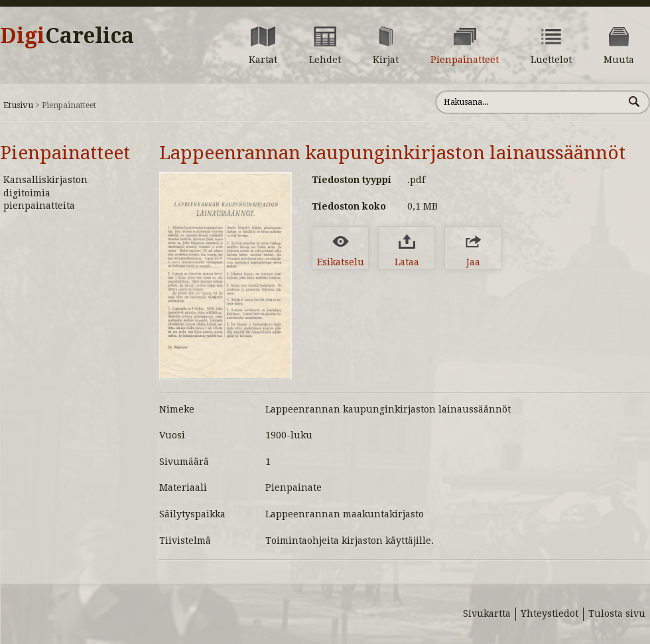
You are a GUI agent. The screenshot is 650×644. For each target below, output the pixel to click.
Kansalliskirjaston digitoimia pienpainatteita (45, 193)
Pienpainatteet (65, 153)
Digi (67, 36)
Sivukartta (487, 613)
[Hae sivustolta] (530, 102)
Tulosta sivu (617, 613)
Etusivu (18, 105)
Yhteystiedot (550, 613)
